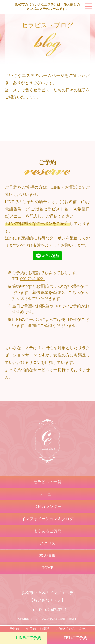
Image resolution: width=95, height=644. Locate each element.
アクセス (47, 543)
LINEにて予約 (29, 638)
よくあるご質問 (47, 531)
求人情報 (47, 556)
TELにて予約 (75, 638)
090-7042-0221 (33, 279)
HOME (47, 568)
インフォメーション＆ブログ (47, 519)
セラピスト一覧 (47, 482)
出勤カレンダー (47, 506)
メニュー (47, 494)
